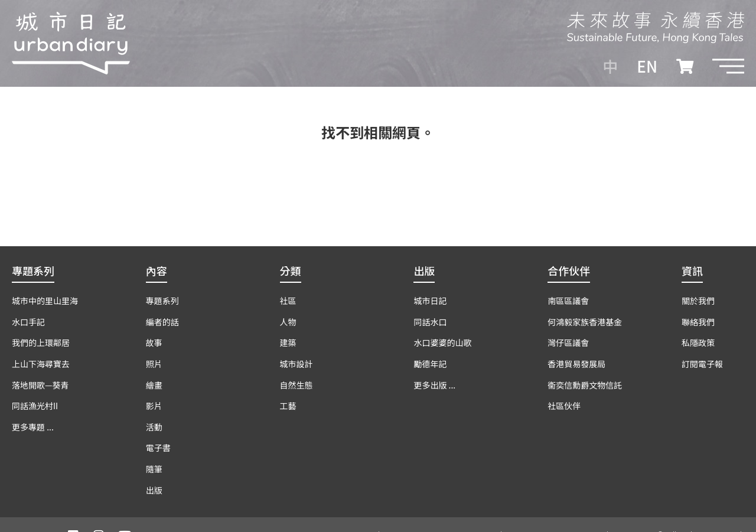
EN (647, 66)
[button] (728, 66)
